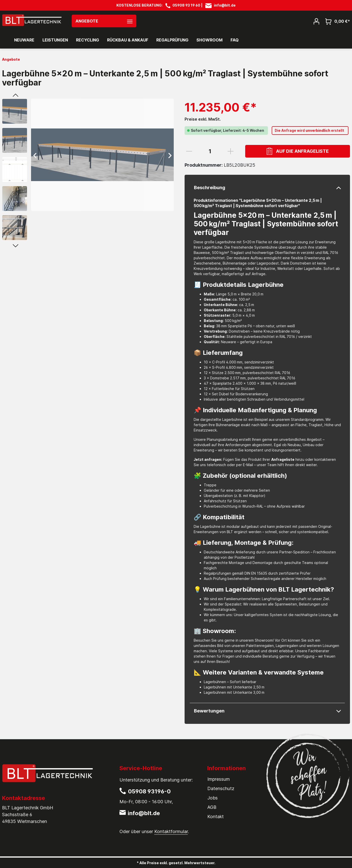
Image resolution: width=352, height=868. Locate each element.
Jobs (212, 798)
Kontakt (216, 817)
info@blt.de (225, 5)
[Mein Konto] (316, 21)
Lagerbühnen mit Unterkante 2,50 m (234, 687)
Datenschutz (221, 788)
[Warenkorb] (336, 21)
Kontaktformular (171, 831)
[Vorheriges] (35, 155)
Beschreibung (210, 188)
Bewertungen (209, 711)
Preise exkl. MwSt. (203, 119)
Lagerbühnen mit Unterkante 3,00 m (234, 692)
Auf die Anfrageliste (298, 151)
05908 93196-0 (149, 791)
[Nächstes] (170, 155)
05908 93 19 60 (186, 5)
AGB (212, 807)
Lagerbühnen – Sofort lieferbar (230, 682)
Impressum (219, 779)
